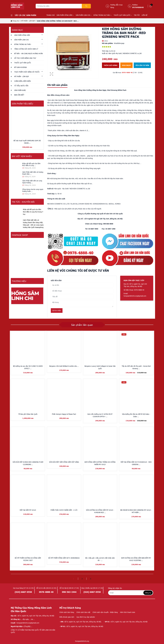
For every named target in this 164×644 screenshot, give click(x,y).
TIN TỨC (137, 15)
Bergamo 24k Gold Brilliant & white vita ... (64, 366)
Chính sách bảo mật (83, 612)
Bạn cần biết (19, 95)
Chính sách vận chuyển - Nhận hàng (105, 612)
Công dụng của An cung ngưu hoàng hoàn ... (33, 190)
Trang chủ (51, 15)
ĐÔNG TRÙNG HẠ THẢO (103, 15)
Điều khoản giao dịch (67, 617)
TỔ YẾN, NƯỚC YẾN (21, 86)
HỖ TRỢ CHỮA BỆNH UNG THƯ (25, 58)
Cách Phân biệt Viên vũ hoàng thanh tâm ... (33, 173)
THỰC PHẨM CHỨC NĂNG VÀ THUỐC (27, 72)
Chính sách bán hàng (67, 612)
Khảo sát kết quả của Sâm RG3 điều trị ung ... (31, 164)
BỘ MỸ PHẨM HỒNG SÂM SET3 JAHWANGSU (64, 558)
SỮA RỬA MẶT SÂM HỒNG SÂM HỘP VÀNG (64, 462)
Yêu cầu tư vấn (142, 65)
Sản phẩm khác (20, 90)
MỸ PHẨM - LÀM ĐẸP (28, 21)
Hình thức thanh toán (128, 612)
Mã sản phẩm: (108, 43)
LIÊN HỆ (145, 15)
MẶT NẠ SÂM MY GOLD (28, 510)
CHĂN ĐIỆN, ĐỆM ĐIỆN (22, 81)
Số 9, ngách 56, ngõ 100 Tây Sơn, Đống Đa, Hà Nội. (80, 622)
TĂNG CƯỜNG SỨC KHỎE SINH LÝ (26, 49)
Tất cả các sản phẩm (23, 15)
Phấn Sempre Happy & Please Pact (64, 414)
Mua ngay (126, 65)
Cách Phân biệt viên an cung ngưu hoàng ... (32, 182)
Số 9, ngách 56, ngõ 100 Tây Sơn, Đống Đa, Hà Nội (126, 622)
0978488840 (138, 7)
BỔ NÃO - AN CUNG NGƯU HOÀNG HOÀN (28, 53)
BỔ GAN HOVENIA (20, 67)
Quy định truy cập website (86, 617)
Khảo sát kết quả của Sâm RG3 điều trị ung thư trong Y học (33, 212)
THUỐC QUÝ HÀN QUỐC (123, 15)
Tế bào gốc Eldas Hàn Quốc (28, 414)
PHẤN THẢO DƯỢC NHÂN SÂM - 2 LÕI (64, 510)
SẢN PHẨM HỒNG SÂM (65, 15)
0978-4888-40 (127, 72)
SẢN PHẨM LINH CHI (84, 15)
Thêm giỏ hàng (111, 65)
